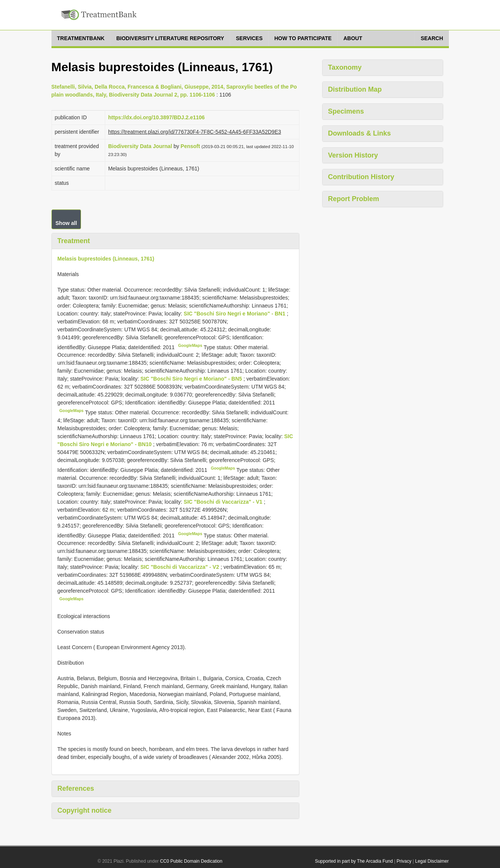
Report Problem (354, 199)
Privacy (404, 861)
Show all (66, 223)
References (76, 788)
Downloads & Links (360, 133)
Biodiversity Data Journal (140, 146)
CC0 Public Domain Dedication (191, 861)
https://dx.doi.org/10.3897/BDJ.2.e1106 (157, 117)
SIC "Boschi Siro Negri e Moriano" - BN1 (235, 314)
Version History (353, 155)
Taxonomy (345, 67)
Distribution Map (355, 89)
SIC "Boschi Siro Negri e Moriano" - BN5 (192, 379)
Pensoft (190, 146)
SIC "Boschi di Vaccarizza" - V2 (181, 567)
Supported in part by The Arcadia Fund (354, 861)
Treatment (74, 241)
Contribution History (361, 177)
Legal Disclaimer (432, 861)
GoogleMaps (190, 345)
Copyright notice (85, 810)
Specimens (346, 111)
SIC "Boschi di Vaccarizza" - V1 (224, 502)
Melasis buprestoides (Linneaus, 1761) (106, 259)
